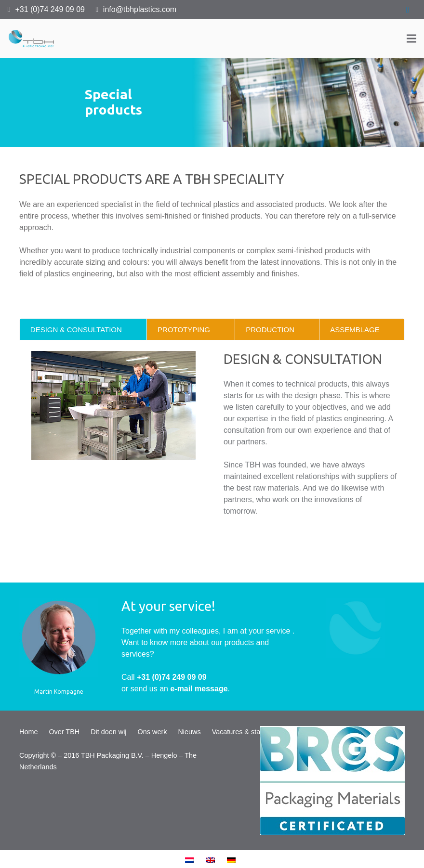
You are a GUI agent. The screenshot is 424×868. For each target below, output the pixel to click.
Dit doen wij (108, 732)
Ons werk (152, 732)
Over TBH (64, 732)
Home (28, 732)
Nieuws (189, 732)
